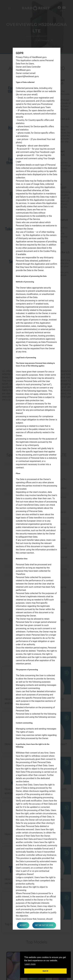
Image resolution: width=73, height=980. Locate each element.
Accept (23, 925)
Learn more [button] (30, 964)
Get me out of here (44, 925)
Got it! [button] (45, 971)
